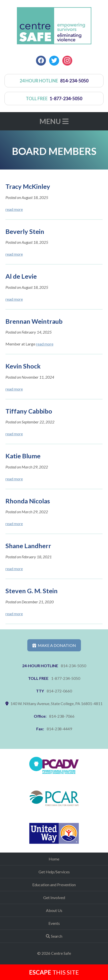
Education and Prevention (54, 885)
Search (57, 936)
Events (54, 923)
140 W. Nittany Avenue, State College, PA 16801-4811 (56, 703)
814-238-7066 (62, 716)
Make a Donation (54, 645)
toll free (54, 98)
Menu (54, 121)
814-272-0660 (59, 691)
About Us (54, 910)
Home (54, 859)
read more (14, 209)
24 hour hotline (54, 81)
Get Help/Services (54, 872)
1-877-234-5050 (66, 678)
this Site (54, 972)
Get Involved (54, 897)
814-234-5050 (73, 666)
